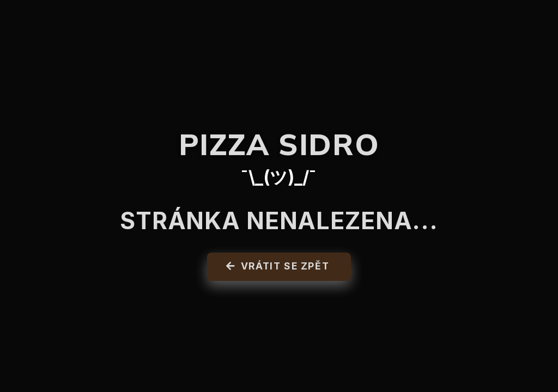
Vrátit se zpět (278, 269)
